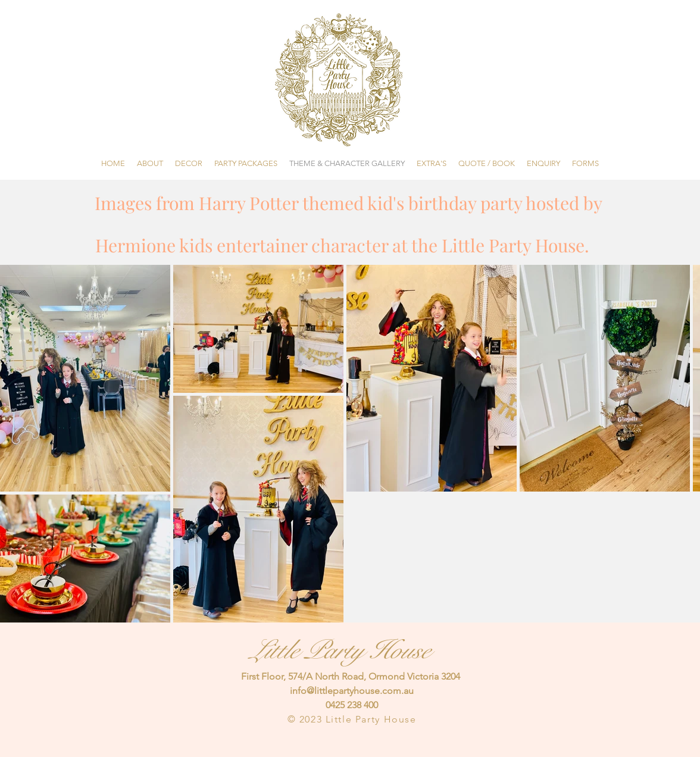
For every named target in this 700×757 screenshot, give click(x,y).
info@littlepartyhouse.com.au (352, 691)
